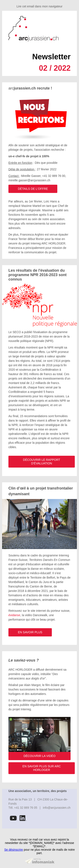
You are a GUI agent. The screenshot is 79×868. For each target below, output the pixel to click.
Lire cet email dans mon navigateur (40, 6)
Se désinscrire (14, 850)
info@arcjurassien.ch (57, 808)
